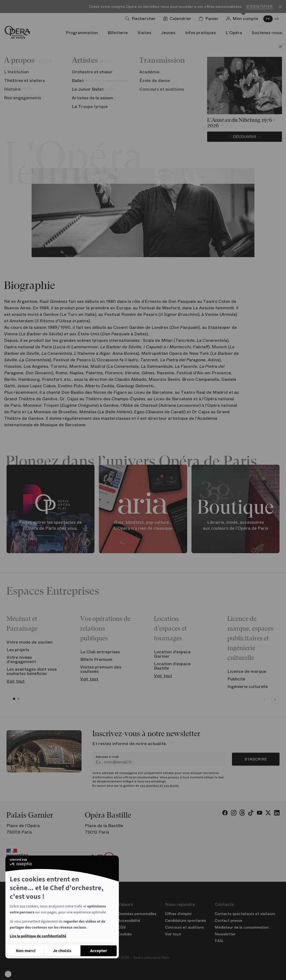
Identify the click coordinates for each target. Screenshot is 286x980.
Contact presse (228, 920)
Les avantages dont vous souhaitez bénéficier (32, 671)
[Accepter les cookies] (99, 951)
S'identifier (259, 7)
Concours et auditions (184, 927)
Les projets (18, 650)
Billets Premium (96, 659)
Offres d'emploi (178, 914)
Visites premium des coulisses (101, 669)
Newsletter (225, 934)
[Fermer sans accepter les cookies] (26, 951)
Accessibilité (129, 920)
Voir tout (16, 681)
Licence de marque (247, 671)
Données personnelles (137, 914)
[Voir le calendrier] (178, 19)
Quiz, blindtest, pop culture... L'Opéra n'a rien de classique (143, 525)
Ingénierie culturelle (248, 686)
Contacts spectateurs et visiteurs (245, 914)
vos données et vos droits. (160, 786)
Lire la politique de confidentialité (38, 936)
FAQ (219, 941)
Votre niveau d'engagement (21, 659)
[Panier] (210, 19)
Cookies (125, 934)
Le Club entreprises (100, 652)
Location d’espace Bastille (172, 666)
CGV (122, 927)
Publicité (236, 679)
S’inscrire (256, 759)
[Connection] (243, 19)
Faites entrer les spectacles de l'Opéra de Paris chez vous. (51, 525)
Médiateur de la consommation (242, 927)
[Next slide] (275, 700)
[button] (8, 974)
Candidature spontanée (186, 920)
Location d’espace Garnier (172, 654)
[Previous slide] (264, 700)
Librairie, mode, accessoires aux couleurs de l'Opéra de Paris (235, 525)
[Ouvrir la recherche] (142, 19)
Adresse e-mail (107, 757)
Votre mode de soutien (30, 642)
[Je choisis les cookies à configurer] (62, 951)
